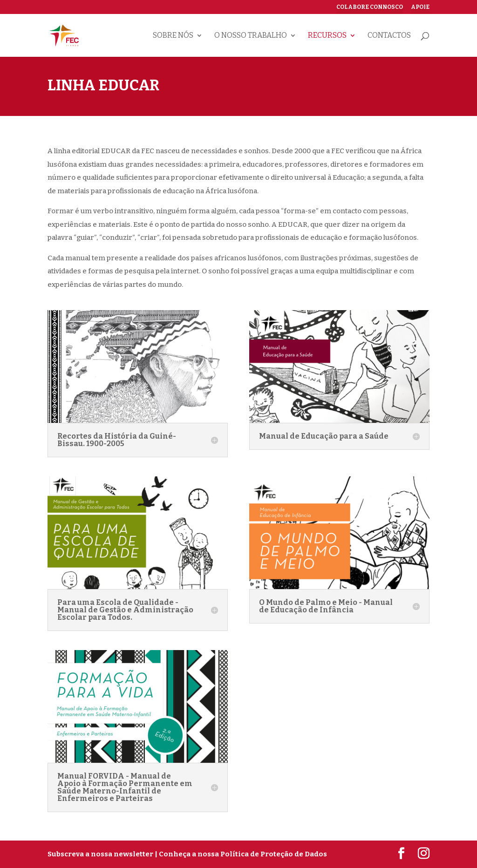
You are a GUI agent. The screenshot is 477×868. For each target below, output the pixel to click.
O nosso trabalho (251, 36)
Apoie (420, 7)
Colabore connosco (370, 7)
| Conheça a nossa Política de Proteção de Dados (241, 854)
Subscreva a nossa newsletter (100, 854)
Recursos (327, 36)
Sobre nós (173, 36)
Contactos (389, 36)
